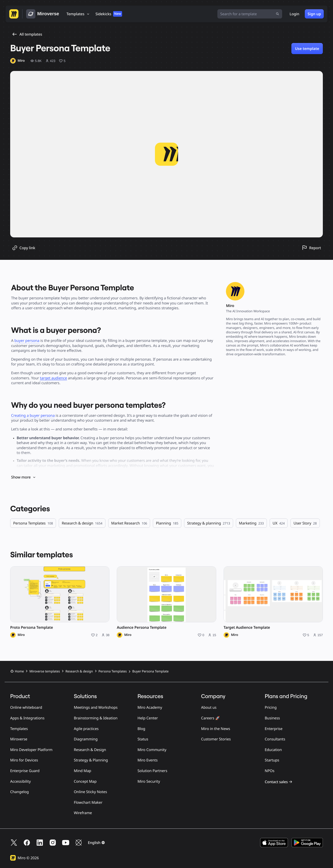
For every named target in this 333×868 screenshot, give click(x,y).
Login (294, 14)
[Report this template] (311, 248)
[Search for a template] (250, 14)
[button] (96, 843)
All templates (27, 34)
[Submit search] (277, 14)
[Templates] (78, 14)
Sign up (314, 14)
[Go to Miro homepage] (14, 14)
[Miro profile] (17, 61)
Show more (24, 477)
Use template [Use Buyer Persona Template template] (307, 49)
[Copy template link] (24, 248)
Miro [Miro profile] (21, 635)
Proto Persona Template (32, 627)
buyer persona (27, 340)
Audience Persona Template (142, 627)
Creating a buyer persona (33, 415)
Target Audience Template (247, 627)
